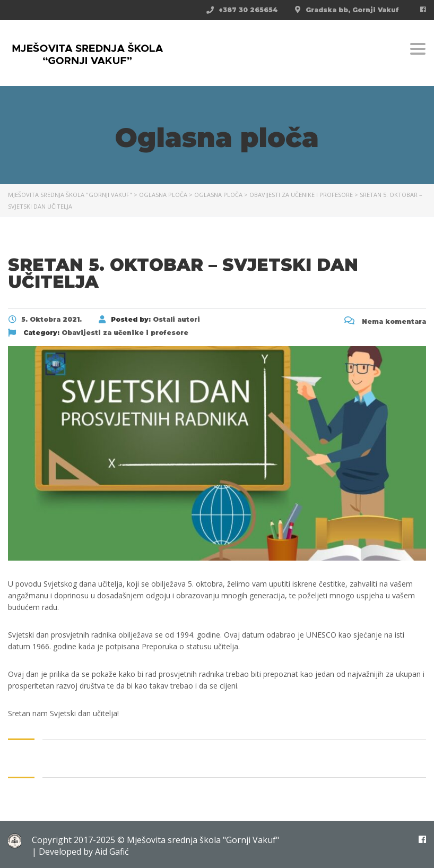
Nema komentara (385, 321)
